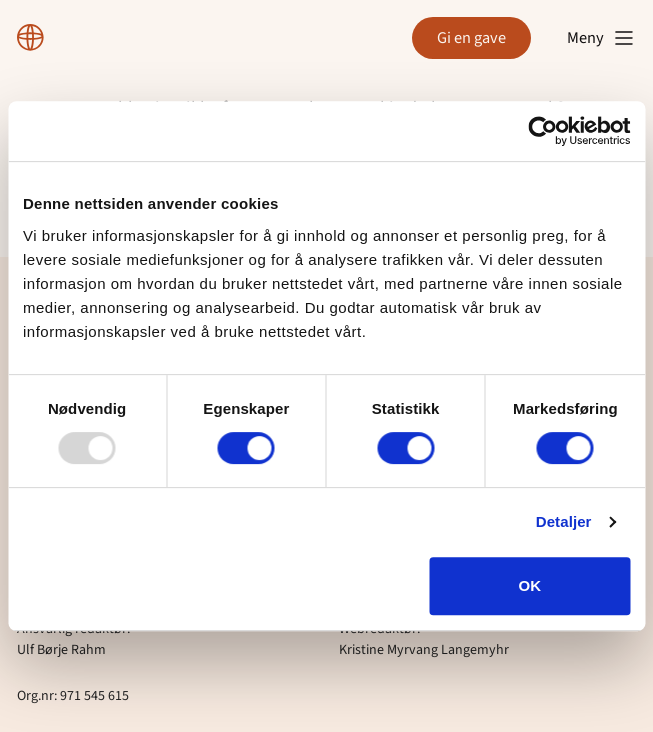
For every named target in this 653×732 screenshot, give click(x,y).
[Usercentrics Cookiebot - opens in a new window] (542, 131)
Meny (601, 38)
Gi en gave (471, 38)
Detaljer (564, 521)
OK (530, 585)
